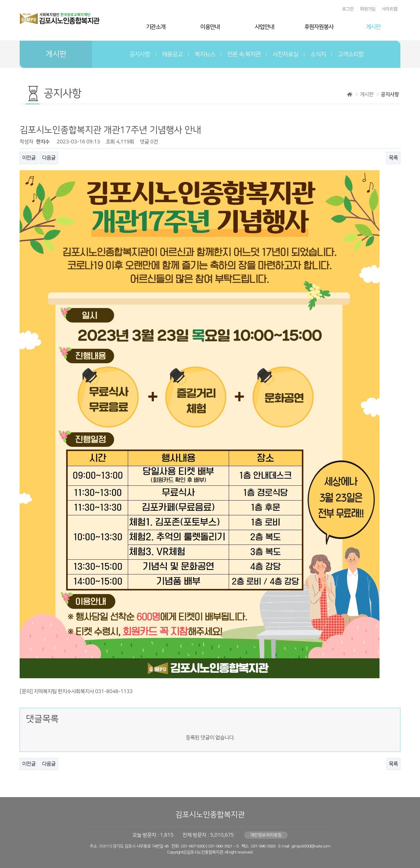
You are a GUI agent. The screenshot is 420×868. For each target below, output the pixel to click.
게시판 (373, 27)
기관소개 (156, 27)
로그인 (348, 9)
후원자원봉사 (319, 27)
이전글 (29, 158)
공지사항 (140, 54)
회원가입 (368, 9)
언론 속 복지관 (244, 54)
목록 (393, 158)
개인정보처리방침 (266, 835)
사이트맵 (389, 9)
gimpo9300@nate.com (311, 846)
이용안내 (210, 27)
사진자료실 (285, 54)
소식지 (318, 54)
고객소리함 (351, 54)
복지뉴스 (205, 54)
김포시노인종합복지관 (210, 815)
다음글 (49, 158)
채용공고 (172, 54)
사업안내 (264, 27)
